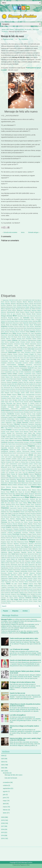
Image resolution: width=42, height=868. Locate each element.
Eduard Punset (19, 402)
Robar (17, 549)
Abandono (13, 302)
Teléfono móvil (37, 580)
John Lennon (8, 457)
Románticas (19, 551)
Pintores (4, 524)
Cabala (39, 339)
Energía (38, 409)
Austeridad (20, 328)
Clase (10, 358)
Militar (39, 492)
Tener (13, 582)
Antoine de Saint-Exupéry (21, 321)
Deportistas (26, 379)
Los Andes (22, 471)
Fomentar (27, 428)
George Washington (21, 435)
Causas (35, 351)
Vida (25, 596)
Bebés (28, 332)
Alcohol (10, 311)
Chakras (10, 354)
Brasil (15, 337)
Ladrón (3, 464)
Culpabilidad (27, 374)
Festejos (24, 426)
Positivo (9, 527)
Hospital (38, 442)
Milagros (34, 492)
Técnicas (23, 580)
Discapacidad (30, 395)
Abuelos (13, 304)
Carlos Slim (14, 349)
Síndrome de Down (20, 568)
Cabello (9, 340)
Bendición (38, 332)
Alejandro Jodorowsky (24, 311)
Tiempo (25, 584)
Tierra (36, 584)
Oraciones (5, 508)
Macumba (38, 473)
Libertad (34, 467)
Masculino (38, 481)
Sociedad (24, 570)
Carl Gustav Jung (36, 347)
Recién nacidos (22, 538)
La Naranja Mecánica (35, 462)
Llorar (35, 469)
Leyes (24, 467)
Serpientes (9, 566)
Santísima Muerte (12, 561)
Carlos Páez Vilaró (6, 349)
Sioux (32, 568)
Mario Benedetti (27, 479)
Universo (8, 591)
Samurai (30, 554)
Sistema (39, 568)
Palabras (4, 512)
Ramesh (19, 536)
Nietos (25, 503)
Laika (7, 464)
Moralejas (17, 495)
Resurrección (11, 547)
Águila (18, 309)
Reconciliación (30, 538)
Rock (40, 549)
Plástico (35, 524)
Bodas (21, 335)
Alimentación (11, 312)
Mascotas (21, 481)
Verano (28, 594)
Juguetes (13, 460)
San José (31, 556)
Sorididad (26, 573)
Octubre (3, 506)
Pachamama (19, 510)
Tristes (20, 587)
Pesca (13, 522)
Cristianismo (27, 370)
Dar (36, 375)
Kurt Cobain (15, 462)
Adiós (15, 307)
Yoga (39, 601)
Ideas (3, 446)
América (39, 314)
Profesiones (31, 531)
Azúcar (30, 330)
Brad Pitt (10, 337)
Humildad (25, 444)
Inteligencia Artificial (15, 451)
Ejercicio (25, 403)
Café (19, 340)
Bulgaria (14, 339)
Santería (3, 561)
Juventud (24, 460)
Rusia (39, 551)
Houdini (3, 444)
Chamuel (21, 354)
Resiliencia (18, 545)
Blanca (3, 335)
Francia (3, 430)
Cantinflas (23, 346)
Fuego (29, 430)
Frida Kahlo (21, 430)
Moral (11, 495)
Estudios (28, 419)
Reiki (12, 542)
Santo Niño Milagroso (25, 561)
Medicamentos (37, 483)
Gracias (34, 435)
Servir (13, 566)
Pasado (24, 515)
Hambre (26, 439)
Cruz (3, 372)
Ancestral (33, 316)
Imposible (4, 448)
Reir (15, 542)
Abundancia (20, 304)
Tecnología (29, 580)
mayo (5, 801)
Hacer (16, 439)
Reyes (22, 547)
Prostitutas (25, 533)
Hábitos (7, 439)
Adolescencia (21, 307)
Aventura (8, 330)
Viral (12, 599)
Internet (33, 451)
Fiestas (29, 426)
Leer (40, 464)
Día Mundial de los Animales (17, 391)
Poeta (25, 526)
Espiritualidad (22, 417)
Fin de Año (28, 30)
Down (11, 400)
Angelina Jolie (18, 318)
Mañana (3, 479)
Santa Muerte (30, 559)
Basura (18, 332)
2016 (17, 300)
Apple (21, 323)
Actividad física (27, 305)
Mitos (23, 494)
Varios (26, 593)
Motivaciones (25, 495)
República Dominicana (7, 545)
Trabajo (30, 586)
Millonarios (4, 494)
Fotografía (33, 428)
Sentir (20, 565)
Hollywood (38, 440)
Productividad (18, 531)
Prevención (30, 529)
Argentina (4, 326)
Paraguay (33, 514)
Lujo (16, 473)
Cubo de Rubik (19, 372)
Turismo (34, 587)
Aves (12, 330)
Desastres (38, 381)
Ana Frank (27, 316)
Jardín (21, 455)
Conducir (31, 363)
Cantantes (10, 345)
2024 (3, 762)
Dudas (20, 400)
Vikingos (3, 598)
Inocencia (30, 450)
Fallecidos (9, 423)
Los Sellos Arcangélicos (18, 715)
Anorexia (9, 320)
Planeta (20, 524)
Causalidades (27, 351)
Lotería (39, 471)
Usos (28, 591)
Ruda (36, 551)
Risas (9, 549)
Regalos (4, 542)
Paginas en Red (25, 865)
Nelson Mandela (36, 501)
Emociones (38, 405)
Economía (38, 400)
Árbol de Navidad (12, 325)
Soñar (20, 573)
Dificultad (4, 395)
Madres (26, 474)
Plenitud (3, 526)
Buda (33, 337)
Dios (19, 395)
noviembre (6, 782)
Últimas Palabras (6, 589)
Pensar (39, 519)
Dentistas (4, 379)
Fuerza (3, 432)
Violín (8, 600)
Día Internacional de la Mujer (29, 387)
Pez (22, 522)
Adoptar (27, 307)
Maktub (20, 476)
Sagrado (24, 552)
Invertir (14, 453)
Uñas (13, 591)
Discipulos (38, 395)
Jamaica (12, 455)
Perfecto (10, 520)
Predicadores (15, 527)
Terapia (39, 582)
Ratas (26, 536)
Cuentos (38, 372)
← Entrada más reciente (9, 232)
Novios (13, 504)
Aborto (25, 302)
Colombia (33, 359)
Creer (11, 370)
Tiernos (31, 584)
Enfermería (21, 410)
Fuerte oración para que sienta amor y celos (24, 638)
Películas (30, 519)
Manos (17, 478)
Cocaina (31, 358)
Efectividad (9, 404)
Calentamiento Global (34, 340)
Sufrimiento (27, 577)
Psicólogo (23, 534)
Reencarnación (15, 540)
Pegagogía (19, 519)
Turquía (39, 587)
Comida (22, 361)
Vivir (31, 599)
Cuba (13, 372)
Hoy (7, 444)
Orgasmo (20, 508)
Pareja (13, 515)
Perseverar (29, 520)
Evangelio (38, 419)
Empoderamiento (25, 407)
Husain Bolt (36, 444)
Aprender (26, 323)
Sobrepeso (10, 570)
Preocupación (9, 529)
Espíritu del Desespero (29, 416)
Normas (3, 504)
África (3, 309)
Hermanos (38, 439)
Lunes (20, 473)
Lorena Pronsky (14, 471)
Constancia (29, 365)
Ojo (15, 506)
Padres (31, 510)
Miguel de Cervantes (24, 492)
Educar (3, 403)
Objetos (28, 504)
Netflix (3, 503)
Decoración (24, 377)
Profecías (24, 531)
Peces (7, 519)
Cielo (29, 356)
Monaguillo (32, 494)
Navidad (11, 501)
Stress (39, 575)
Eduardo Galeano (29, 402)
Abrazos (31, 302)
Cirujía (3, 358)
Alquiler (32, 312)
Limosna (3, 469)
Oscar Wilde (4, 510)
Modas (26, 494)
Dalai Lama (29, 375)
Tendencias (8, 582)
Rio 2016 (39, 547)
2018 (24, 300)
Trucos (30, 587)
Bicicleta (19, 333)
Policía (28, 526)
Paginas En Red (8, 39)
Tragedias (4, 587)
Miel (16, 492)
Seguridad (28, 563)
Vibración (20, 596)
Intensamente (26, 451)
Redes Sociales (6, 540)
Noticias (9, 504)
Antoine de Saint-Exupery (8, 321)
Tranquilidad (10, 587)
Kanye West (38, 460)
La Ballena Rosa (24, 462)
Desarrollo (31, 381)
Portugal (3, 527)
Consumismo (37, 365)
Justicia (19, 460)
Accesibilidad (37, 304)
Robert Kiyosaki (23, 549)
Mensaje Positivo (24, 487)
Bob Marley (15, 335)
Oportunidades (30, 506)
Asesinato (38, 326)
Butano (34, 339)
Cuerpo (15, 374)
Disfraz (19, 397)
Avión (16, 330)
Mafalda (3, 476)
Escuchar (17, 414)
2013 (3, 838)
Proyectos (10, 534)
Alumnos (38, 312)
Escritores (11, 414)
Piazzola (36, 522)
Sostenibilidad (5, 575)
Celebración (4, 352)
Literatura (26, 469)
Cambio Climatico (20, 342)
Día (25, 382)
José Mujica (37, 457)
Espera (8, 416)
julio (4, 795)
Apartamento (9, 323)
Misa (14, 494)
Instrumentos (37, 450)
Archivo (25, 611)
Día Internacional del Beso (23, 389)
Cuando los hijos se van (17, 693)
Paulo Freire (28, 517)
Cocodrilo (4, 359)
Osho (10, 510)
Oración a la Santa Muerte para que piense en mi (25, 660)
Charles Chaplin (29, 354)
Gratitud (9, 437)
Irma (27, 453)
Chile (3, 356)
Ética (33, 419)
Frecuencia (15, 430)
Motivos (32, 495)
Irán (24, 453)
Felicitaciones (19, 30)
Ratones (34, 536)
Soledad (17, 571)
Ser (36, 565)
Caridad (25, 347)
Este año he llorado (11, 778)
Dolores (18, 398)
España (39, 414)
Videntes (29, 596)
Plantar (25, 524)
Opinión (22, 506)
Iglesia (7, 446)
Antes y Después (36, 320)
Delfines (39, 377)
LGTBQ (29, 467)
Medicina (4, 485)
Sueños (16, 577)
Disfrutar (25, 397)
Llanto (32, 469)
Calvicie (7, 342)
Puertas (39, 534)
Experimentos (20, 421)
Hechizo (32, 439)
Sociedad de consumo (34, 570)
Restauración (37, 545)
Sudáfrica (10, 577)
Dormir (7, 400)
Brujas (29, 337)
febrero (5, 810)
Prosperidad (17, 533)
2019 (3, 820)
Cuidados (21, 374)
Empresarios (5, 409)
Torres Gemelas (18, 586)
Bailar (34, 330)
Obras (32, 504)
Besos (10, 333)
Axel (19, 330)
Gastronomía (19, 433)
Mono (7, 495)
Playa (39, 524)
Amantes (19, 314)
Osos (14, 510)
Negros (28, 501)
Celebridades (12, 352)
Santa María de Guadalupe (16, 559)
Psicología (16, 534)
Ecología (33, 400)
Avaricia (3, 330)
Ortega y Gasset (36, 508)
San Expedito (24, 556)
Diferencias (38, 393)
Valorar (16, 593)
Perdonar (4, 520)
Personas (4, 522)
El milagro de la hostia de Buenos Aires (22, 682)
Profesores (38, 531)
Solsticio (30, 571)
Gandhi (9, 433)
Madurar (32, 474)
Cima (37, 356)
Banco (3, 332)
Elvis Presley (24, 405)
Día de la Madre (17, 384)
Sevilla (17, 566)
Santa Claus (34, 558)
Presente (16, 529)
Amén (34, 314)
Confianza (38, 363)
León (30, 466)
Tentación (21, 582)
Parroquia (19, 515)
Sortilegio (39, 573)
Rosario (28, 551)
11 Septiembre (5, 300)
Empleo (17, 407)
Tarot (18, 580)
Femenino (31, 424)
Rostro (32, 551)
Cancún (39, 344)
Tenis (17, 582)
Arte (21, 326)
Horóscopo (32, 442)
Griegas (24, 437)
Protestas (38, 533)
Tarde (10, 580)
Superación (4, 578)
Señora (27, 565)
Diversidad (38, 397)
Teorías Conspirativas (30, 582)
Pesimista (18, 522)
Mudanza (4, 497)
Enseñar (3, 412)
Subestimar (4, 577)
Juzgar (30, 460)
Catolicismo (19, 351)
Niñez (30, 503)
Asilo (7, 328)
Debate (3, 377)
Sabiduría (4, 552)
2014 (13, 300)
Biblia (14, 333)
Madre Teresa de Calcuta (15, 474)
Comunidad (18, 363)
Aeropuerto (38, 307)
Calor (3, 342)
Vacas (39, 591)
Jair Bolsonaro (5, 455)
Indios (28, 448)
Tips (39, 584)
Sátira (3, 563)
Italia (35, 453)
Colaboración (17, 359)
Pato (2, 517)
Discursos (13, 397)
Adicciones (10, 307)
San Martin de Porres (11, 558)
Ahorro (23, 309)
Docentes (4, 398)
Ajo (31, 309)
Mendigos (15, 487)
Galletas (3, 433)
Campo (22, 344)
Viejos (39, 596)
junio (4, 798)
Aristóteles (11, 326)
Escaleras (4, 414)
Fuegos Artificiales (36, 430)
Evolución (9, 421)
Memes (3, 487)
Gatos (30, 433)
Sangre (29, 558)
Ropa (24, 551)
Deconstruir (17, 377)
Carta (29, 349)
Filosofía (34, 426)
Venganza (14, 594)
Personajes (37, 520)
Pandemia (16, 512)
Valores (21, 593)
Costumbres (23, 368)
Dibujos (7, 393)
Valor (12, 593)
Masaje (7, 481)
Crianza (15, 370)
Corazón (15, 366)
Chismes (11, 356)
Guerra (29, 437)
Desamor (9, 381)
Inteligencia (5, 451)
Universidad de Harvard (26, 589)
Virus (21, 599)
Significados (5, 568)
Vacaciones (34, 591)
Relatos (26, 542)
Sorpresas (32, 573)
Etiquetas (15, 611)
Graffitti (3, 437)
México (39, 490)
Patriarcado (7, 517)
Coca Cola (26, 358)
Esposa (29, 417)
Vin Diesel (10, 598)
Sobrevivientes (17, 570)
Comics (11, 361)
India (23, 448)
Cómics (16, 361)
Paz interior (38, 517)
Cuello (33, 372)
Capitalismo (5, 347)
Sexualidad (25, 566)
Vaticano (30, 593)
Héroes (3, 440)
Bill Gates (31, 333)
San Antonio (35, 554)
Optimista (38, 506)
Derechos (38, 379)
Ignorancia (13, 446)
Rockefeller (4, 551)
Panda (11, 512)
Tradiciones (37, 586)
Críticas (39, 370)
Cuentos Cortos (6, 374)
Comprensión (11, 363)
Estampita (4, 419)
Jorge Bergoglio (17, 457)
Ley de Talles (12, 467)
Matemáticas (5, 483)
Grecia (13, 437)
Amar (24, 314)
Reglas (9, 542)
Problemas (11, 531)
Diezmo (32, 393)
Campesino (17, 344)
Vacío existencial (6, 593)
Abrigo (3, 304)
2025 (3, 759)
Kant (33, 460)
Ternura (3, 584)
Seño (23, 565)
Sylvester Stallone (22, 578)
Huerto (10, 444)
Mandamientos (5, 478)
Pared (9, 515)
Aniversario (38, 318)
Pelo (35, 519)
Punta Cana (4, 536)
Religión (32, 542)
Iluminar (25, 446)
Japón (17, 455)
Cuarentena (8, 372)
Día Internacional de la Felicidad (10, 388)
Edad (3, 402)
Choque (15, 356)
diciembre (6, 773)
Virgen (16, 599)
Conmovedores (11, 365)
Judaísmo (29, 459)
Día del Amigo (11, 386)
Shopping (38, 566)
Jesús (31, 455)
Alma (18, 312)
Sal (34, 552)
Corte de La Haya (32, 366)
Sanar (25, 558)
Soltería (39, 571)
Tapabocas (4, 580)
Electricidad (11, 405)
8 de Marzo (38, 300)
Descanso (4, 382)
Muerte (14, 497)
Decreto (30, 377)
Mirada (10, 494)
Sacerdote (17, 552)
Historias (26, 440)
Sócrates (3, 571)
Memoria (8, 487)
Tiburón (20, 584)
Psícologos (29, 534)
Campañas (10, 344)
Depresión (33, 379)
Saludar (21, 554)
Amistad (9, 316)
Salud (13, 554)
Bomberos (33, 335)
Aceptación (9, 305)
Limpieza (9, 469)
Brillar (20, 337)
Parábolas (22, 513)
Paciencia (25, 510)
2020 (27, 300)
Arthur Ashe (26, 326)
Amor (15, 316)
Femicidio (38, 424)
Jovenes (14, 459)
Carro (26, 349)
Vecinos (35, 593)
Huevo (13, 444)
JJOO (3, 457)
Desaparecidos (17, 381)
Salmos (39, 552)
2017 (20, 300)
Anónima (3, 320)
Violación (22, 598)
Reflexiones (32, 540)
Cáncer (27, 344)
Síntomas (27, 568)
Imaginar (38, 446)
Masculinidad (30, 481)
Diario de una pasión (35, 391)
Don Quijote (23, 398)
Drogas (15, 400)
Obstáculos (38, 504)
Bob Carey (8, 335)
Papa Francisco (36, 512)
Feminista (12, 426)
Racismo (14, 536)
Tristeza (25, 587)
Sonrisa (15, 573)
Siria (35, 568)
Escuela (23, 414)
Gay (34, 433)
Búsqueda (29, 339)
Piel (40, 522)
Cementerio (28, 352)
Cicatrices (20, 356)
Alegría (14, 311)
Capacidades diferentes (34, 346)
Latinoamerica (13, 464)
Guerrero (34, 437)
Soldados (11, 571)
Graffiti (39, 435)
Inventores (4, 453)
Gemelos (39, 433)
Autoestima (31, 328)
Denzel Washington (12, 379)
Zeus (9, 603)
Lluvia (39, 469)
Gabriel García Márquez (22, 432)
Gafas (39, 432)
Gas (13, 433)
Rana (23, 536)
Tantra (39, 578)
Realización (9, 538)
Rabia (9, 536)
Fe (8, 424)
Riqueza (4, 549)
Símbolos (11, 568)
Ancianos (4, 318)
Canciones (33, 344)
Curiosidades (21, 375)
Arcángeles (37, 325)
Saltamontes (4, 554)
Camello (28, 342)
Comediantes (5, 361)
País (35, 510)
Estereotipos (11, 419)
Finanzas (10, 428)
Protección (32, 533)
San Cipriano (16, 556)
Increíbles (18, 448)
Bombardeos (26, 335)
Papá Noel (16, 514)
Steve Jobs (33, 575)
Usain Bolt (24, 591)
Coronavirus (23, 366)
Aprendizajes (33, 323)
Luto (24, 473)
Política (33, 526)
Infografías (5, 450)
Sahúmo (30, 552)
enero (5, 813)
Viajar (7, 596)
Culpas (34, 374)
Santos (34, 561)
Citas (7, 358)
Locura (3, 471)
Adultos (32, 307)
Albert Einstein (37, 309)
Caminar (33, 342)
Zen (6, 603)
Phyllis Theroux (28, 522)
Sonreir (10, 573)
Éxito (14, 421)
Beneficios (5, 333)
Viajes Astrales (13, 596)
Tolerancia (4, 586)
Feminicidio (5, 426)
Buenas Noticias (6, 339)
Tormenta (10, 586)
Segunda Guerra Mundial (17, 563)
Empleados (11, 407)
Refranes (39, 540)
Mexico (34, 490)
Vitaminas (26, 600)
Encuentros (23, 409)
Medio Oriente (28, 485)
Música (12, 499)
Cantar (16, 346)
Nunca (18, 504)
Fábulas (27, 421)
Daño (34, 375)
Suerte (21, 577)
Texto (8, 584)
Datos (39, 375)
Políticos (38, 526)
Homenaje (11, 442)
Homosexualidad (19, 442)
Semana (33, 563)
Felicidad (17, 424)
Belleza (33, 332)
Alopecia (22, 312)
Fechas (11, 424)
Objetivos (23, 504)
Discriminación (5, 397)
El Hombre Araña (33, 404)
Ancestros (38, 316)
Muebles (9, 497)
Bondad (38, 335)
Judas (35, 459)
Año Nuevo (10, 30)
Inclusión (11, 448)
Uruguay (18, 591)
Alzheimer (4, 314)
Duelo (23, 400)
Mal (25, 476)
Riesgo (34, 547)
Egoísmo (19, 404)
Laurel (19, 464)
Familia (19, 422)
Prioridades (4, 531)
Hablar (11, 439)
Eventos (3, 421)
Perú (9, 522)
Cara (10, 347)
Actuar (39, 305)
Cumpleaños (4, 375)
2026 (3, 756)
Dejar (34, 377)
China (6, 356)
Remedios (38, 542)
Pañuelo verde (24, 512)
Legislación (8, 466)
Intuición (39, 451)
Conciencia (25, 363)
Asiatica (3, 328)
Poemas (15, 526)
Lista (22, 469)
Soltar (35, 571)
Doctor (9, 398)
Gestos (29, 435)
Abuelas (8, 304)
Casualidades (10, 351)
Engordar (27, 410)
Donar (3, 400)
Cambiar (12, 342)
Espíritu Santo (13, 417)
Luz (26, 472)
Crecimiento (5, 370)
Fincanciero (17, 428)
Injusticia (24, 450)
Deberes (8, 377)
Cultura (39, 374)
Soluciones (4, 573)
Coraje (10, 366)
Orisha (29, 508)
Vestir (3, 596)
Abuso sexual (29, 304)
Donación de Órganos (34, 398)
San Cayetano (9, 556)
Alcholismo (4, 311)
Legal (3, 466)
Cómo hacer (30, 361)
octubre (5, 785)
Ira (22, 453)
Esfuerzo (29, 414)
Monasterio (38, 494)
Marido (19, 479)
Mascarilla (14, 481)
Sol (7, 571)
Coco (40, 358)
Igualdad (19, 446)
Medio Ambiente (18, 485)
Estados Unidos (36, 417)
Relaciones (21, 542)
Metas (30, 490)
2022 (30, 300)
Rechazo (15, 538)
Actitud (19, 305)
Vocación (35, 600)
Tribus (16, 587)
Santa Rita (38, 559)
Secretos (8, 563)
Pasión (34, 515)
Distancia (31, 397)
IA (40, 444)
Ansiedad (15, 319)
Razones (39, 536)
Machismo (32, 472)
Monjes (3, 495)
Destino (21, 382)
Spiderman (14, 575)
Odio (8, 506)
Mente (19, 490)
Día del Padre (37, 386)
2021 (3, 771)
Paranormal (4, 515)
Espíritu (20, 416)
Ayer (22, 330)
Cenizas (33, 352)
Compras (4, 363)
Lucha (3, 472)
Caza (39, 351)
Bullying (19, 339)
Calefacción (24, 340)
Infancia (33, 448)
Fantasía (32, 423)
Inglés (19, 450)
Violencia (28, 598)
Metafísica (24, 490)
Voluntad (3, 601)
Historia (19, 440)
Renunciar (10, 544)
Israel (32, 453)
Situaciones (4, 570)
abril (4, 804)
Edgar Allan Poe (10, 402)
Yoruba (3, 603)
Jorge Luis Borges (28, 457)
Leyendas (19, 467)
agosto (5, 791)
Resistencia (25, 545)
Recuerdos (38, 538)
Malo (28, 476)
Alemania (4, 312)
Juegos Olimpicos (6, 460)
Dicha (12, 393)
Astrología (12, 328)
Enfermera (14, 410)
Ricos (30, 547)
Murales (3, 499)
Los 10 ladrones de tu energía (19, 649)
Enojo (31, 410)
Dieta (27, 393)
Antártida (21, 320)
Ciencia (33, 356)
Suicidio (34, 577)
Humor (31, 444)
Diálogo (27, 391)
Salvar (25, 554)
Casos (3, 351)
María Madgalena (11, 479)
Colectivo (23, 359)
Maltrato (33, 476)
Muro (8, 499)
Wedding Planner (11, 601)
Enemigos (31, 409)
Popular (6, 611)
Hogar (32, 440)
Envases (21, 412)
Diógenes (14, 395)
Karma (3, 462)
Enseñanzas (37, 410)
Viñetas (16, 598)
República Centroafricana (21, 544)
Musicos (18, 499)
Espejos (3, 416)
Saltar (9, 554)
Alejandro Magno (36, 311)
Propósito (10, 533)
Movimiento (38, 495)
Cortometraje (4, 368)
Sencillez (8, 565)
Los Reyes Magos (31, 471)
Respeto (31, 545)
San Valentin (20, 558)
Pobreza (9, 526)
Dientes (23, 393)
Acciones (3, 305)
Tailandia (30, 578)
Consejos (21, 365)
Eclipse (27, 400)
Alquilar (27, 312)
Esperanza (14, 416)
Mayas (31, 483)
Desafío (3, 381)
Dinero (9, 395)
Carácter (14, 347)
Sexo (20, 566)
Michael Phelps (5, 492)
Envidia (26, 412)
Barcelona (12, 332)
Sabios (10, 552)
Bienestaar (25, 333)
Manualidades (37, 478)
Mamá (39, 476)
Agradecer (9, 309)
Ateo (16, 328)
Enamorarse (14, 409)
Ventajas (23, 594)
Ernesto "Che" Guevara (35, 412)
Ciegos (25, 356)
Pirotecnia (9, 524)
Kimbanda (9, 462)
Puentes (34, 534)
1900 (10, 300)
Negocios (23, 501)
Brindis (24, 337)
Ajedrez (27, 309)
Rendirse (4, 544)
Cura (10, 375)
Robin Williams (33, 549)
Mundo (39, 497)
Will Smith (25, 601)
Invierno (19, 453)
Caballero (4, 340)
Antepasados (27, 320)
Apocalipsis (16, 323)
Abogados (19, 302)
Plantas (30, 524)
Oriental (25, 508)
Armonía (16, 326)
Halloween (21, 439)
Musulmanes (25, 499)
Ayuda (26, 330)
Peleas (24, 519)
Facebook (33, 421)
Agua (14, 309)
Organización (13, 508)
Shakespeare (32, 566)
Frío (26, 430)
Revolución (18, 547)
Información (13, 450)
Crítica (34, 370)
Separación (32, 565)
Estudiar (22, 419)
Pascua (29, 515)
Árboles (21, 325)
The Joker (14, 584)
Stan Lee (25, 575)
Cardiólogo (19, 347)
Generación (4, 435)
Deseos (9, 382)
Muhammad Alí (20, 497)
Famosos (25, 422)
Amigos (4, 316)
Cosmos (17, 368)
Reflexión (23, 540)
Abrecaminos (37, 302)
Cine (40, 356)
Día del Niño (29, 386)
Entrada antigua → (34, 232)
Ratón (30, 536)
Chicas (39, 354)
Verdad (33, 594)
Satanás (39, 561)
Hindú (15, 440)
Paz (33, 517)
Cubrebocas (28, 372)
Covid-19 (31, 368)
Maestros (38, 474)
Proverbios (4, 534)
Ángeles (11, 318)
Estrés (17, 419)
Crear (36, 368)
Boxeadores (4, 337)
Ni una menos (10, 503)
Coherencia (10, 359)
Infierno (39, 448)
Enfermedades (6, 410)
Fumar (8, 432)
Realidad (3, 538)
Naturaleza (5, 501)
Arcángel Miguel (29, 325)
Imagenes (31, 446)
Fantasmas (38, 423)
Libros (39, 467)
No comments (24, 39)
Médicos (10, 485)
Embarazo (31, 405)
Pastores (39, 515)
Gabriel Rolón (33, 432)
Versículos (38, 594)
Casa (33, 349)
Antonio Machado (33, 321)
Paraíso (39, 513)
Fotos (39, 428)
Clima (21, 358)
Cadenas (15, 340)
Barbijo (7, 332)
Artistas (32, 326)
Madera (3, 474)
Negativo (17, 501)
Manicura (12, 478)
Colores (39, 359)
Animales (26, 318)
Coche (36, 358)
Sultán (39, 577)
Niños (34, 503)
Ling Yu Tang (16, 469)
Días (2, 393)
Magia (9, 476)
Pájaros (39, 510)
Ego (14, 403)
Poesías (20, 526)
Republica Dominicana (35, 544)
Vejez (39, 593)
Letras (34, 466)
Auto (25, 328)
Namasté (32, 499)
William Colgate (33, 601)
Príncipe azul (37, 529)
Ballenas (39, 330)
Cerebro (39, 352)
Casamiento (38, 349)
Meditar (35, 485)
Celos (19, 352)
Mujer (27, 497)
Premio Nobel (28, 527)
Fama (14, 423)
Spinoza (20, 575)
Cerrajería (4, 354)
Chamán (15, 354)
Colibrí (28, 359)
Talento (35, 578)
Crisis (20, 370)
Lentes (26, 466)
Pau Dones (13, 517)
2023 (33, 300)
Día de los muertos (28, 384)
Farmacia (4, 424)
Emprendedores (36, 407)
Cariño (29, 347)
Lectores (31, 464)
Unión (18, 589)
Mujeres (33, 497)
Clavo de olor (16, 358)
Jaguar (39, 453)
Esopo (34, 414)
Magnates (15, 476)
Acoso (15, 305)
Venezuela (8, 594)
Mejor (39, 485)
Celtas (23, 352)
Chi (36, 354)
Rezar (26, 547)
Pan (8, 512)
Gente (14, 435)
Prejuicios (22, 527)
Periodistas (16, 520)
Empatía (4, 407)
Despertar (15, 382)
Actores (34, 305)
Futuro (12, 432)
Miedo (12, 492)
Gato (25, 433)
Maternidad (17, 483)
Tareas (14, 580)
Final (6, 428)
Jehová (25, 455)
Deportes (20, 379)
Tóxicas (25, 586)
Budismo (38, 337)
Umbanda (13, 589)
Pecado (3, 519)
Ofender (12, 506)
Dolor (14, 398)
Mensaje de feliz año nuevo (12, 36)
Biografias (38, 333)
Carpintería (21, 349)
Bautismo (23, 332)
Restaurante (4, 547)
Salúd (17, 554)
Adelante (3, 307)
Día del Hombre (21, 386)
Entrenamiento (10, 412)
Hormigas (26, 442)
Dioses (24, 395)
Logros (8, 471)
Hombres (4, 442)
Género (10, 435)
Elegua (17, 405)
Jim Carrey (37, 455)
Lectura (36, 464)
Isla (29, 453)
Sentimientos (14, 565)
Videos (35, 596)
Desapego (25, 381)
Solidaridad (24, 571)
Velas (3, 594)
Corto (40, 366)
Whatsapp (19, 601)
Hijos (11, 440)
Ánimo (32, 318)
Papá (30, 512)
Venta (18, 594)
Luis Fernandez (10, 473)
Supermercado (13, 578)
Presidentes (23, 529)
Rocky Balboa (11, 551)
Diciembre (17, 393)
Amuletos (20, 316)
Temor (3, 582)
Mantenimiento (23, 478)
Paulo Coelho (21, 517)
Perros (23, 520)
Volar (39, 600)
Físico (22, 428)
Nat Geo (38, 499)
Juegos (39, 459)
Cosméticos (11, 368)
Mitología (18, 494)
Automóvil (38, 328)
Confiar (3, 365)
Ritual (13, 549)
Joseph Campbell (6, 459)
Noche (39, 503)
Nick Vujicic (19, 503)
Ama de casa (11, 314)
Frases (9, 430)
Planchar (15, 524)
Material (11, 483)
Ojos (18, 506)
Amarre (29, 314)
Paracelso (28, 514)
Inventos (10, 453)
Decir (12, 377)
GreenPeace (19, 437)
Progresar (4, 533)
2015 (3, 832)
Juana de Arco (21, 459)
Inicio (4, 30)
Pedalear (12, 519)
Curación (14, 375)
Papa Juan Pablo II (7, 513)
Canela (3, 346)
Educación (37, 402)
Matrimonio (25, 483)
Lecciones (25, 464)
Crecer (39, 368)
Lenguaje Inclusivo (18, 466)
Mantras (30, 478)
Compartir (38, 361)
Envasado (16, 412)
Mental (14, 490)
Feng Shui (18, 426)
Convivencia (4, 366)
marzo (5, 807)
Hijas (7, 440)
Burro (24, 339)
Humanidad (19, 444)
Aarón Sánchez (5, 302)
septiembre (7, 788)
